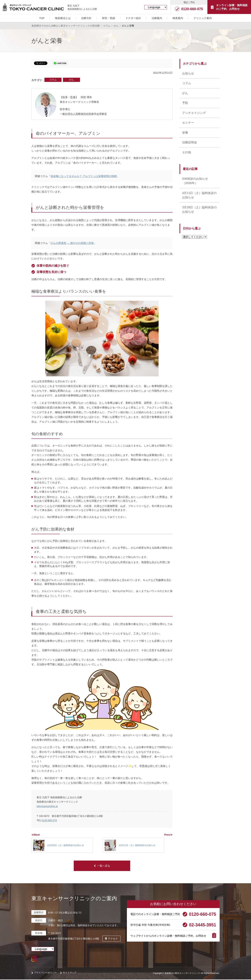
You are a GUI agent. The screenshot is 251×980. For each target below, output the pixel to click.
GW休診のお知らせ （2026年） (195, 181)
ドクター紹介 (133, 18)
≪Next (36, 835)
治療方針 (86, 18)
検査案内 (178, 18)
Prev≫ (168, 835)
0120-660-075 (49, 820)
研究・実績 (109, 18)
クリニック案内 (203, 18)
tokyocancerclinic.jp (47, 806)
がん (71, 80)
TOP (42, 18)
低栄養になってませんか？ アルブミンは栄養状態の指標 (84, 176)
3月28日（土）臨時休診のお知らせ (199, 210)
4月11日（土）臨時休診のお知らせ (199, 195)
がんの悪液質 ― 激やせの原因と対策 (72, 243)
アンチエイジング (194, 113)
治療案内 (157, 18)
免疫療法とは (63, 18)
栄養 (185, 133)
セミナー (188, 123)
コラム (53, 80)
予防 (185, 103)
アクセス (111, 939)
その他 (187, 152)
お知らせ (188, 73)
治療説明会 (190, 142)
